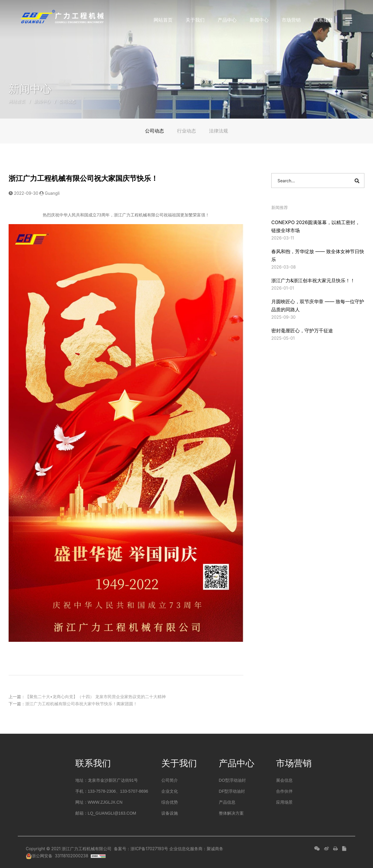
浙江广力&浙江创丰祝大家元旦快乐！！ (313, 280)
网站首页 (163, 20)
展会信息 (284, 780)
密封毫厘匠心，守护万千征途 (302, 331)
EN (329, 20)
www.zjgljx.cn (105, 802)
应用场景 (284, 802)
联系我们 (323, 20)
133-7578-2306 (102, 791)
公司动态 (67, 101)
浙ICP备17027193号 (149, 849)
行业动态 (186, 131)
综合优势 (170, 802)
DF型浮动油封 (232, 791)
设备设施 (170, 813)
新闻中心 (259, 20)
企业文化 (170, 791)
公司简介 (170, 780)
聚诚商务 (215, 849)
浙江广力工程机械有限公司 (87, 849)
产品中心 (227, 20)
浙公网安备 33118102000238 (57, 856)
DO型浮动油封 (232, 780)
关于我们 (195, 20)
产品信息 (227, 802)
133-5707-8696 (134, 791)
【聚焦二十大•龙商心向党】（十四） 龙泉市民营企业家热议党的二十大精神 (95, 696)
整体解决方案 (231, 813)
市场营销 (291, 20)
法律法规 (219, 131)
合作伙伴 (284, 791)
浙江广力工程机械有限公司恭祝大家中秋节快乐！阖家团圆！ (81, 703)
